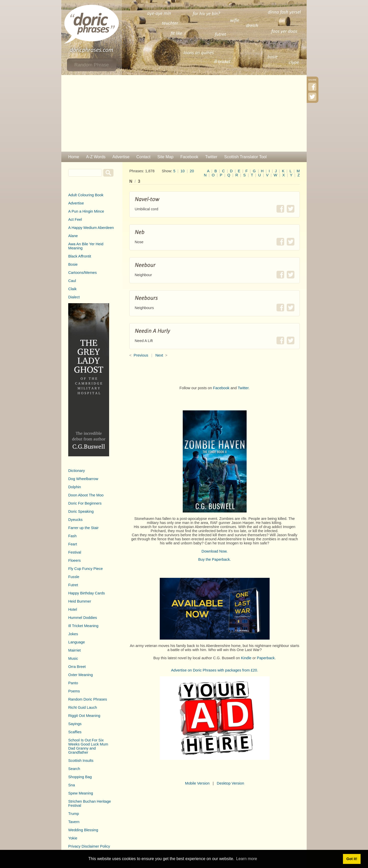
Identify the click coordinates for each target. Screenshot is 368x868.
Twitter (211, 157)
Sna (72, 785)
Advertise (121, 157)
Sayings (75, 724)
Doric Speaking (81, 511)
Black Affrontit (80, 256)
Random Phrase (92, 65)
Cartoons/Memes (83, 273)
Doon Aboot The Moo (86, 495)
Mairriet (74, 650)
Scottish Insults (81, 761)
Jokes (73, 634)
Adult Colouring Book (86, 195)
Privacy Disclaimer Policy (89, 846)
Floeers (74, 560)
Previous (141, 355)
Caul (72, 281)
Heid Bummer (80, 601)
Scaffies (75, 732)
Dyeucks (75, 520)
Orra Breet (77, 667)
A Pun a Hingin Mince (86, 211)
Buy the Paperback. (215, 559)
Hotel (73, 609)
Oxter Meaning (80, 675)
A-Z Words (96, 157)
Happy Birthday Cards (87, 593)
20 (192, 171)
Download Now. (215, 551)
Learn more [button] (247, 859)
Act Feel (75, 219)
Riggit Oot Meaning (84, 716)
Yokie (73, 838)
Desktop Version (230, 783)
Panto (73, 683)
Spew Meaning (81, 793)
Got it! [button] (352, 859)
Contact (143, 157)
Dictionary (77, 471)
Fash (72, 536)
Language (77, 642)
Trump (74, 814)
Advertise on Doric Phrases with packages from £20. (215, 670)
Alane (73, 236)
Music (73, 658)
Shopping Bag (80, 777)
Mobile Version (197, 783)
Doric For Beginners (85, 503)
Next (159, 355)
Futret (73, 585)
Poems (74, 691)
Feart (73, 544)
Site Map (165, 157)
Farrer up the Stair (83, 528)
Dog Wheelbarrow (83, 479)
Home (74, 157)
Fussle (74, 577)
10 (182, 171)
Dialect (74, 297)
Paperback (266, 658)
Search (74, 769)
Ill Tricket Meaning (83, 626)
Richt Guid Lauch (83, 707)
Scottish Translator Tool (245, 157)
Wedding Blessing (83, 830)
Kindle (246, 658)
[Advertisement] (184, 113)
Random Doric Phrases (88, 699)
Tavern (74, 822)
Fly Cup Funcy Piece (85, 569)
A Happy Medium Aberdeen (91, 228)
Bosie (73, 264)
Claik (72, 289)
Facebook (189, 157)
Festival (75, 552)
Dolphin (75, 487)
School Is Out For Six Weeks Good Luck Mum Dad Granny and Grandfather (88, 746)
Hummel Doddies (83, 618)
